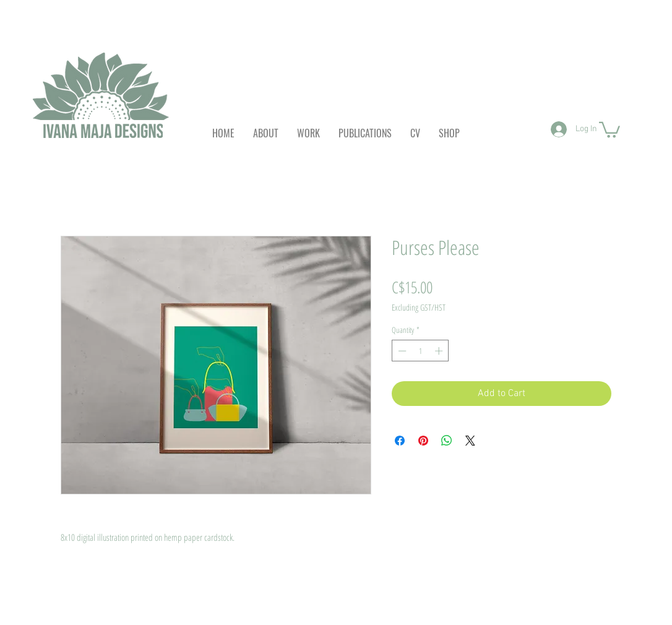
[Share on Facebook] (400, 441)
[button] (610, 129)
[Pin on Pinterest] (423, 441)
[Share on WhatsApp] (447, 441)
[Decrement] (401, 351)
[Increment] (440, 351)
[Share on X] (470, 441)
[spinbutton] (420, 351)
